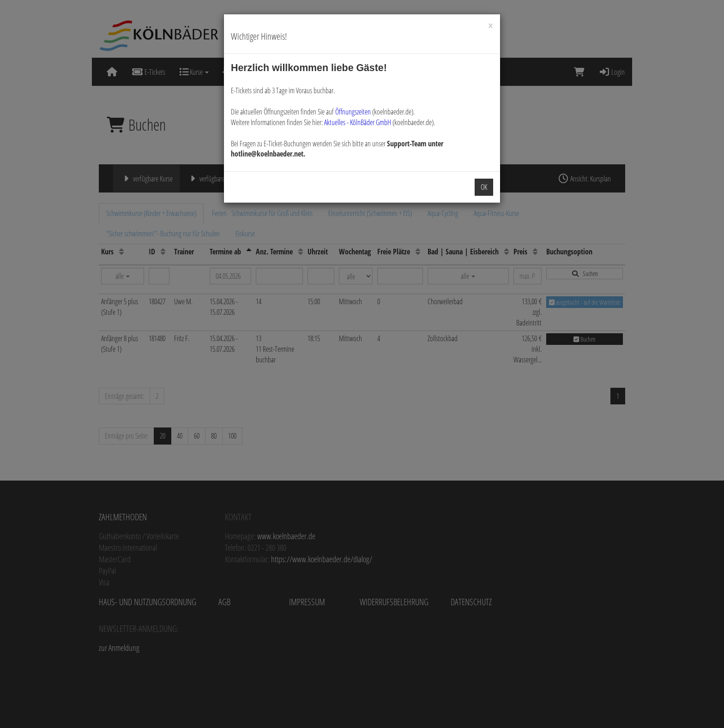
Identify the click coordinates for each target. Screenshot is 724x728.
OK (484, 187)
